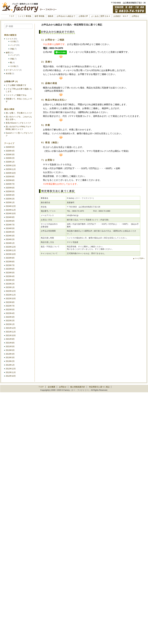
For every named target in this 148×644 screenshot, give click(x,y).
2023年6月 (10, 269)
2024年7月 (10, 225)
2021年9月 (10, 339)
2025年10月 (11, 173)
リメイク (9, 39)
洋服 (12, 49)
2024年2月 (10, 239)
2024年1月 (10, 243)
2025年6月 (10, 188)
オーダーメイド (12, 70)
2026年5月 (10, 147)
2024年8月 (10, 221)
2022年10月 (11, 299)
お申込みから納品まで (66, 16)
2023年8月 (10, 262)
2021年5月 (10, 347)
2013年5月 (10, 350)
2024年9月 (10, 217)
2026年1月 (10, 162)
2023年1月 (10, 287)
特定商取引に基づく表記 (99, 387)
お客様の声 (83, 16)
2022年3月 (10, 317)
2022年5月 (10, 310)
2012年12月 (11, 369)
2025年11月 (11, 169)
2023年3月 (10, 280)
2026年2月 (10, 158)
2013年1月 (10, 365)
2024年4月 (10, 232)
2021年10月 (11, 336)
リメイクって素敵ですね (16, 95)
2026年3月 (10, 155)
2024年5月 (10, 228)
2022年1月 (10, 324)
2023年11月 (11, 250)
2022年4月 (10, 313)
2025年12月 (11, 166)
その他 (13, 41)
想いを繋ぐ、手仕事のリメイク (19, 113)
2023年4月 (10, 276)
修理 (8, 53)
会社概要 (52, 387)
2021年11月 (11, 332)
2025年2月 (10, 199)
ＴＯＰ (12, 16)
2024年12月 (11, 206)
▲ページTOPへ (139, 258)
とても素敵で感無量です (16, 85)
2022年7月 (10, 306)
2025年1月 (10, 203)
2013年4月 (10, 354)
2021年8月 (10, 343)
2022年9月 (10, 302)
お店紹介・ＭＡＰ (121, 16)
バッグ (13, 45)
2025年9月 (10, 177)
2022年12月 (11, 291)
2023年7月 (10, 265)
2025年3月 (10, 195)
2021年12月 (11, 328)
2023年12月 (11, 247)
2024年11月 (11, 210)
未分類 (9, 74)
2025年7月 (10, 184)
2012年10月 (11, 376)
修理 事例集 (39, 16)
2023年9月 (10, 258)
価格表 (51, 16)
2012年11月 (11, 372)
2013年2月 (10, 361)
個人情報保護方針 (78, 387)
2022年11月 (11, 295)
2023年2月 (10, 284)
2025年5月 (10, 191)
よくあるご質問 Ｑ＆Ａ (101, 16)
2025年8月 (10, 180)
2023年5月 (10, 273)
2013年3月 (10, 358)
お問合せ (135, 16)
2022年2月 (10, 321)
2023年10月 (11, 254)
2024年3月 (10, 236)
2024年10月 (11, 214)
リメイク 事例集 (25, 16)
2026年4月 (10, 151)
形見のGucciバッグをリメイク (18, 123)
